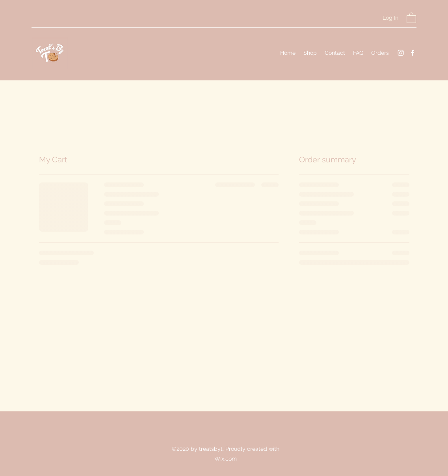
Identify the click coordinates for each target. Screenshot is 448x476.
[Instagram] (401, 53)
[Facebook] (413, 53)
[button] (411, 18)
